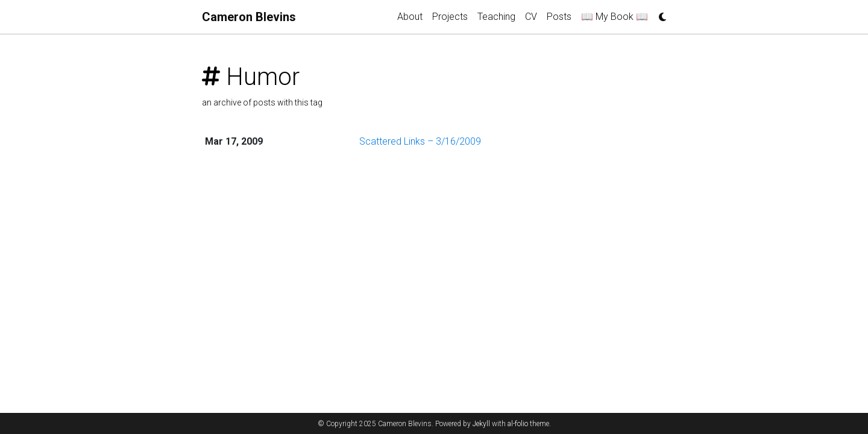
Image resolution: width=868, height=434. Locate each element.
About (410, 17)
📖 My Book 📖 (615, 17)
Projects (450, 17)
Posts (559, 17)
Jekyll (481, 424)
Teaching (496, 17)
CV (531, 17)
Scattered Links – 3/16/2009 (420, 141)
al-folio (518, 424)
